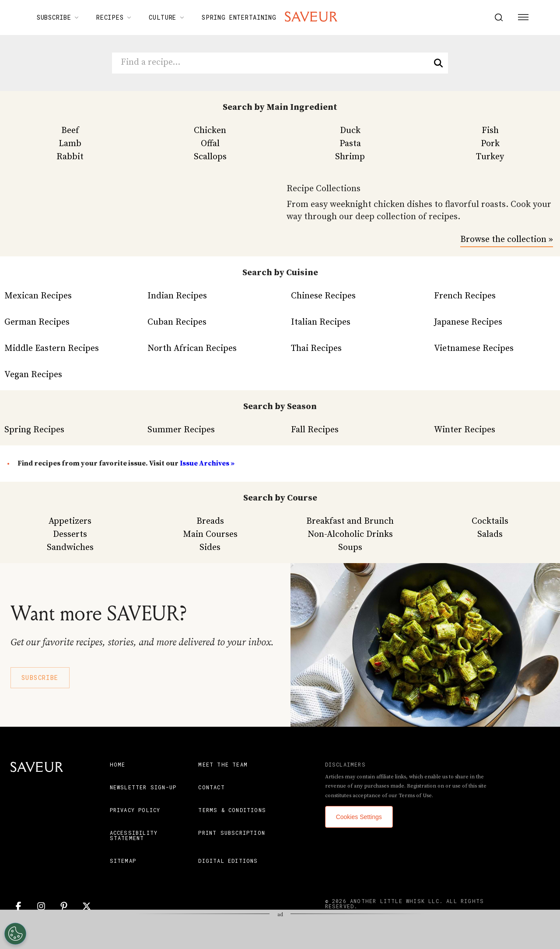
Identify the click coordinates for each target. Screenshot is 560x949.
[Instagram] (41, 906)
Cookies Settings (359, 817)
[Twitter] (87, 906)
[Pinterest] (64, 906)
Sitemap (123, 861)
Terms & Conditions (232, 810)
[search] (438, 63)
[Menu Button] (523, 18)
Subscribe (40, 678)
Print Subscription (232, 833)
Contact (211, 787)
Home (118, 764)
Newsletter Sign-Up (143, 787)
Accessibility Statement (134, 835)
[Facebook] (18, 906)
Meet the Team (223, 764)
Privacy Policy (135, 810)
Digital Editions (228, 861)
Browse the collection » (507, 240)
